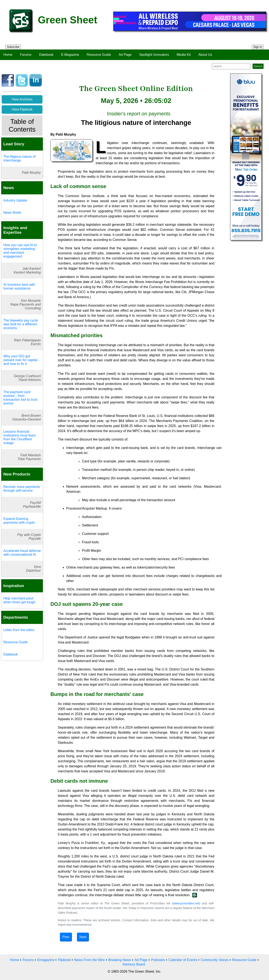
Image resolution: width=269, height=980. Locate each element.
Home (8, 55)
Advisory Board (134, 964)
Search (258, 66)
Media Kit (184, 55)
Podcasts (158, 960)
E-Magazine (70, 55)
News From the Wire (90, 960)
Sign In (258, 47)
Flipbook (64, 960)
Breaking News (120, 960)
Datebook (46, 55)
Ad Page (125, 55)
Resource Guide (99, 55)
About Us (205, 55)
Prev (66, 937)
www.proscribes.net (186, 903)
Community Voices (215, 960)
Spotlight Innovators (154, 55)
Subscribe (13, 47)
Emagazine (46, 960)
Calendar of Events (183, 960)
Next (83, 937)
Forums (26, 55)
